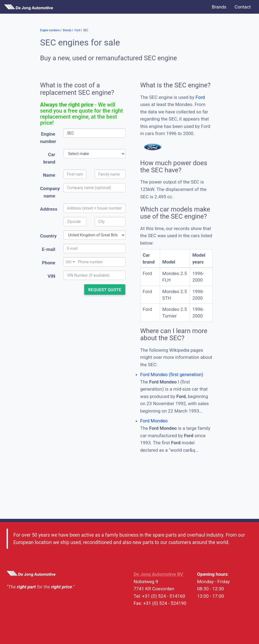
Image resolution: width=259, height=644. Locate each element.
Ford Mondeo (154, 421)
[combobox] (70, 262)
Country (48, 236)
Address (49, 209)
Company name (50, 192)
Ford (200, 97)
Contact (243, 7)
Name (49, 175)
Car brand (49, 158)
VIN (51, 276)
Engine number (48, 138)
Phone (49, 263)
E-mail (49, 249)
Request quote (105, 290)
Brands (219, 7)
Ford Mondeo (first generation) (172, 374)
